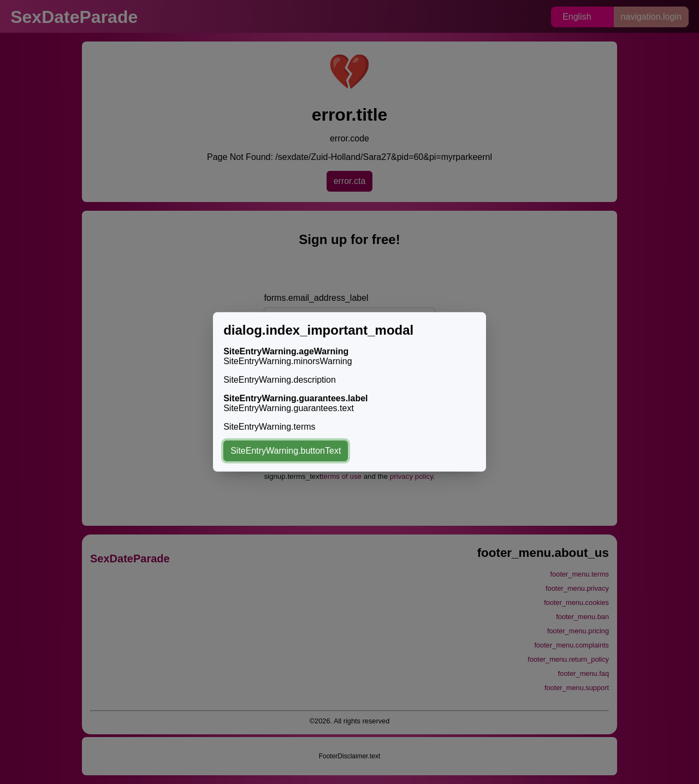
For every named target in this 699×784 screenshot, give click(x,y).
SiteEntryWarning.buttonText (286, 451)
